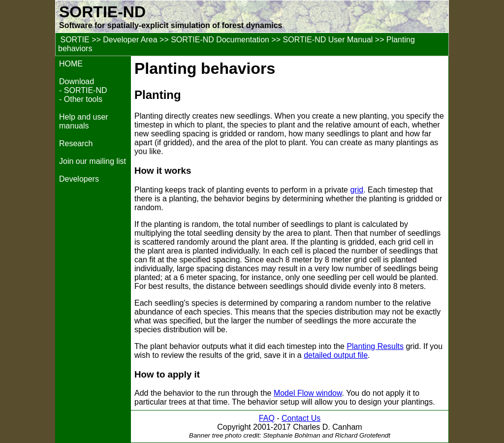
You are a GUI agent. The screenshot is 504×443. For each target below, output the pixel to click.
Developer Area (130, 40)
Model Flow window (308, 393)
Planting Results (375, 346)
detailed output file (336, 355)
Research (76, 143)
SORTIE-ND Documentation (220, 40)
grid (357, 190)
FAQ (267, 418)
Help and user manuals (84, 121)
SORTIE (75, 40)
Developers (79, 179)
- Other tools (81, 99)
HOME (71, 64)
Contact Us (301, 418)
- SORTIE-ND (83, 90)
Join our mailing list (93, 161)
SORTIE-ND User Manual (328, 40)
